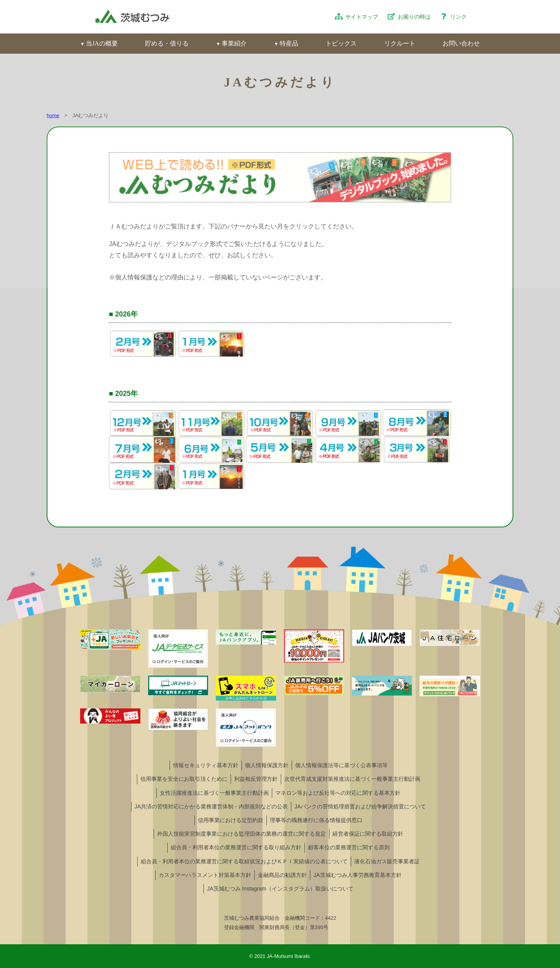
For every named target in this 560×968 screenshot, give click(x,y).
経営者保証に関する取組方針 (368, 834)
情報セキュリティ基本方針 (206, 765)
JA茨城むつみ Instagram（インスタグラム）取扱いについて (280, 889)
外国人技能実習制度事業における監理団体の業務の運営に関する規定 (241, 834)
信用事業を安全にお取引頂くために (184, 779)
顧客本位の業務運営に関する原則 (349, 847)
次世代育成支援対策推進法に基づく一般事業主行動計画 (352, 779)
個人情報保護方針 (267, 765)
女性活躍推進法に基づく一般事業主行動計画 (214, 793)
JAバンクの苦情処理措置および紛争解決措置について (360, 806)
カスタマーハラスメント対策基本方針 (205, 875)
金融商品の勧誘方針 (282, 875)
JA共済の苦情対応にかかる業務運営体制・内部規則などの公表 (211, 806)
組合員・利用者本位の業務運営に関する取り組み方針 (236, 847)
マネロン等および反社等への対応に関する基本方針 (338, 793)
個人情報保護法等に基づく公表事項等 (341, 765)
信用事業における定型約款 (231, 820)
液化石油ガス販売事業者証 (387, 861)
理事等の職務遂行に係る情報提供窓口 (316, 820)
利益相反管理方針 (256, 779)
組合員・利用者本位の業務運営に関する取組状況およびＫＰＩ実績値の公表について (244, 861)
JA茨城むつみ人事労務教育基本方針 (357, 875)
